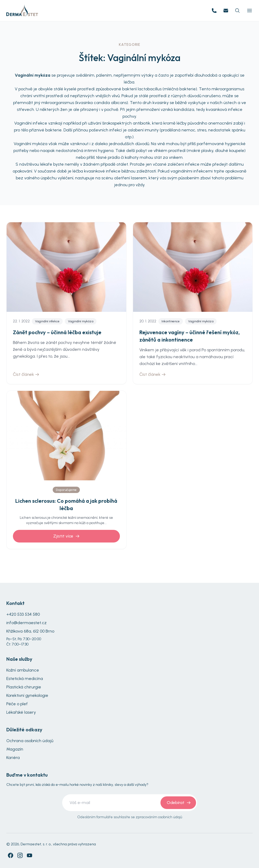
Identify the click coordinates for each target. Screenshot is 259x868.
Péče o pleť (17, 704)
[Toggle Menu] (250, 11)
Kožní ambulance (23, 670)
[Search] (237, 11)
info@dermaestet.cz (26, 623)
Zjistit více (66, 536)
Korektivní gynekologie (27, 695)
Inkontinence (171, 321)
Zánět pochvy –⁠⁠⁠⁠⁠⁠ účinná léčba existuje (57, 332)
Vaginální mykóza (81, 321)
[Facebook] (11, 855)
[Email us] (226, 11)
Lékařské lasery (21, 712)
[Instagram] (20, 855)
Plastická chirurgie (24, 687)
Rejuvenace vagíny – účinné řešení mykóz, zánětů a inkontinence (190, 336)
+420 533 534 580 (23, 614)
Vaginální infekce (47, 321)
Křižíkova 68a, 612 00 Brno (30, 631)
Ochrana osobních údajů (30, 741)
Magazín (15, 749)
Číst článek (26, 374)
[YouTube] (30, 855)
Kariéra (13, 758)
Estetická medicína (25, 679)
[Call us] (214, 11)
